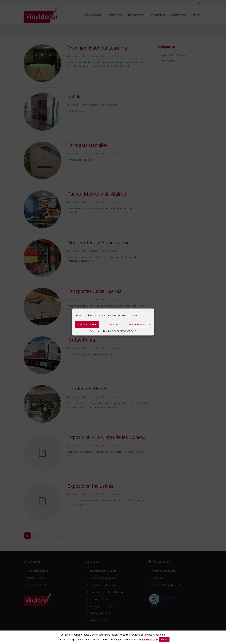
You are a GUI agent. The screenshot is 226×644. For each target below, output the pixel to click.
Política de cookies (98, 331)
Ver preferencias (139, 324)
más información (148, 639)
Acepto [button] (164, 640)
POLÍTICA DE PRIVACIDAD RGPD (122, 331)
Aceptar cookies (87, 324)
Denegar (113, 324)
